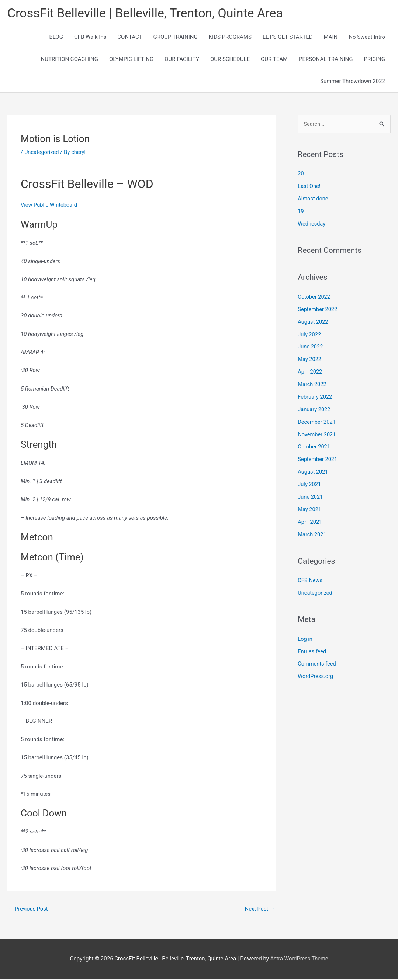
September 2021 (318, 460)
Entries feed (312, 651)
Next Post (259, 909)
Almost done (313, 200)
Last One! (309, 187)
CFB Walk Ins (90, 38)
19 (301, 212)
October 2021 (314, 447)
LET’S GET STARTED (288, 38)
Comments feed (317, 664)
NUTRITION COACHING (70, 60)
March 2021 (312, 534)
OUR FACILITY (182, 60)
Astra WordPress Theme (299, 960)
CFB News (310, 580)
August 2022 (313, 323)
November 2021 (317, 435)
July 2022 (310, 335)
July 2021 (310, 485)
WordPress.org (316, 676)
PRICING (374, 60)
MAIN (331, 38)
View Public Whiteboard (50, 206)
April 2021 (310, 522)
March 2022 (312, 385)
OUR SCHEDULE (230, 60)
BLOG (56, 38)
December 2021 (317, 422)
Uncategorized (42, 153)
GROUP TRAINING (175, 38)
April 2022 (310, 372)
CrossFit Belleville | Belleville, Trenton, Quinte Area (149, 13)
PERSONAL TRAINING (326, 60)
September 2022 (318, 310)
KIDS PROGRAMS (230, 38)
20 (301, 175)
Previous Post (29, 909)
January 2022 (314, 410)
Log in (305, 639)
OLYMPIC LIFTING (131, 60)
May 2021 (310, 509)
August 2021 (313, 472)
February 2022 (315, 397)
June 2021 (311, 497)
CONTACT (130, 38)
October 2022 (314, 298)
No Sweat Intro (367, 38)
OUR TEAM (274, 60)
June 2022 (311, 347)
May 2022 (310, 360)
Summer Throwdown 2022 (353, 82)
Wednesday (312, 224)
